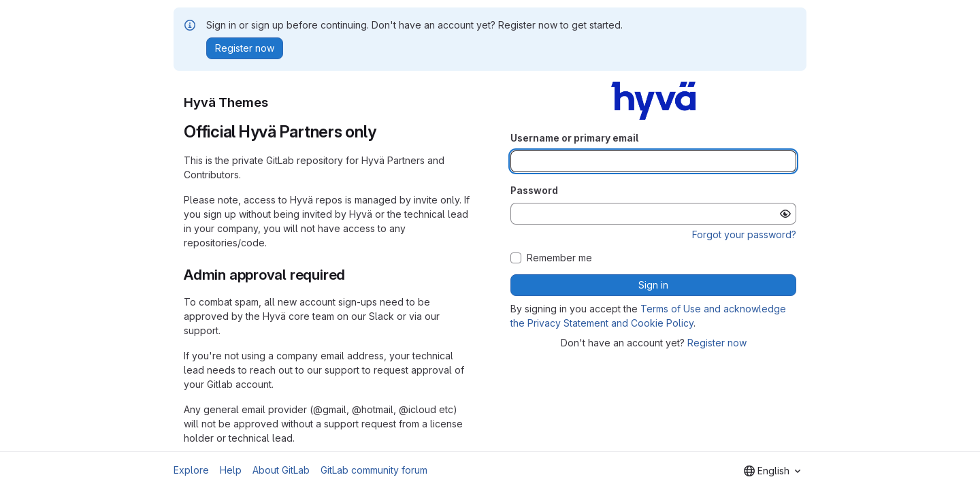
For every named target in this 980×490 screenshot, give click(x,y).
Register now (717, 343)
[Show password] (785, 214)
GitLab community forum (374, 470)
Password (534, 190)
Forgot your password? (744, 234)
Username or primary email (574, 138)
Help (231, 470)
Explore (191, 470)
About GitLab (281, 470)
